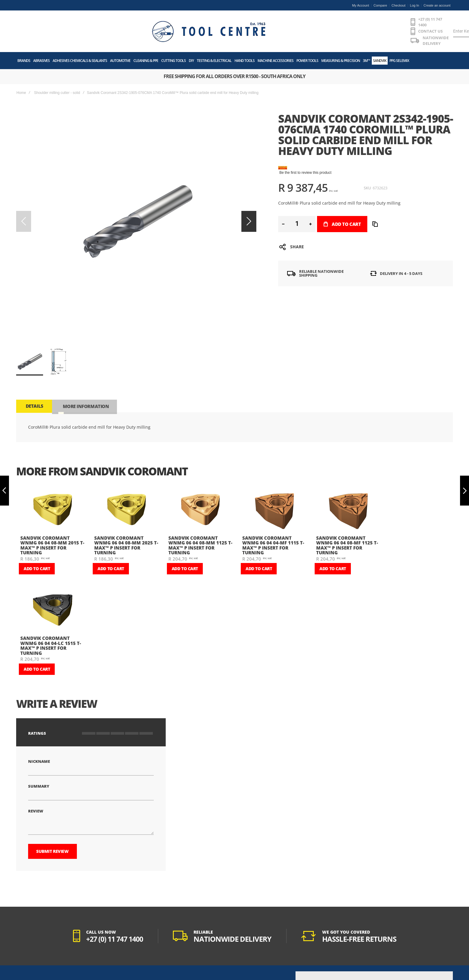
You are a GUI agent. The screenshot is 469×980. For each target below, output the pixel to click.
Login (92, 943)
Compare (380, 5)
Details (34, 357)
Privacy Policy (28, 950)
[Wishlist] (414, 22)
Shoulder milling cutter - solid (57, 73)
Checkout (398, 5)
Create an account (437, 5)
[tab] (34, 357)
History (23, 973)
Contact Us (26, 965)
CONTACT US (205, 22)
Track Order (97, 958)
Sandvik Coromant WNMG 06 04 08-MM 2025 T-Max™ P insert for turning (126, 496)
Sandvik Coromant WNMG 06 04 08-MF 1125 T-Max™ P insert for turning (347, 496)
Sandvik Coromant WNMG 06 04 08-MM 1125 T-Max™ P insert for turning (200, 496)
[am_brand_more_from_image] (52, 461)
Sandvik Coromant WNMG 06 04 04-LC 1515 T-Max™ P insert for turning (51, 597)
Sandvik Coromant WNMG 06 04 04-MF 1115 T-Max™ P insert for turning (273, 496)
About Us (25, 935)
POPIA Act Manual (32, 958)
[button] (57, 313)
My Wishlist (97, 950)
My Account (361, 5)
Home (21, 73)
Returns (94, 965)
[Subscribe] (421, 956)
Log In (415, 5)
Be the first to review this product (305, 153)
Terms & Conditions (33, 943)
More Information (84, 357)
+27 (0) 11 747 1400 (161, 22)
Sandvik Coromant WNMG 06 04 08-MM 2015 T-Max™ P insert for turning (52, 496)
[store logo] (63, 22)
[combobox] (337, 22)
